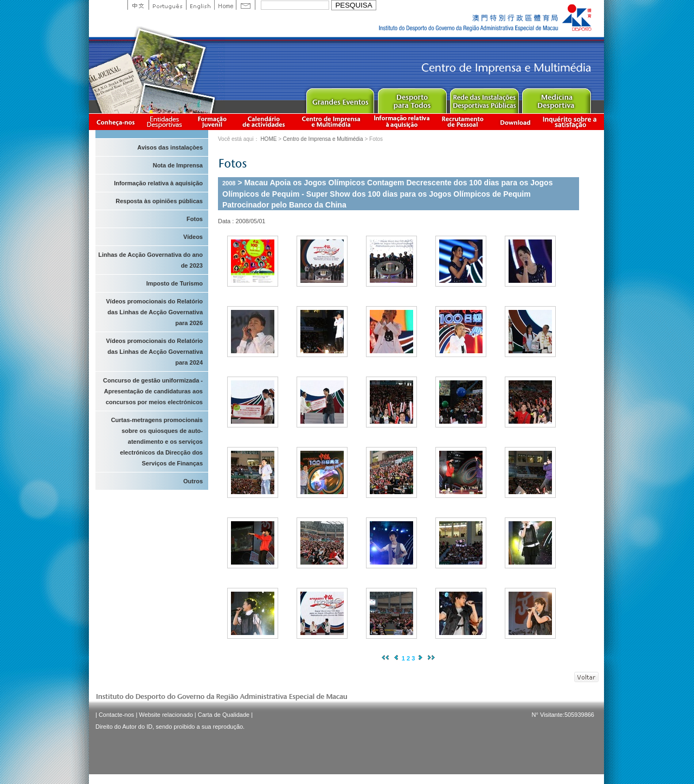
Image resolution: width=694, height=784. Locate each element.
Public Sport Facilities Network (484, 98)
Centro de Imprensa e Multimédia (332, 122)
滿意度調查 (571, 122)
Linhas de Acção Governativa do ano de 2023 (150, 260)
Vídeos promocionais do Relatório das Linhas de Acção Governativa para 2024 (155, 352)
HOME (268, 139)
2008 (229, 183)
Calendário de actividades (264, 122)
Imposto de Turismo (175, 283)
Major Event (340, 98)
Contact (246, 5)
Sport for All (412, 98)
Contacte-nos (116, 715)
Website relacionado (166, 715)
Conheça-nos (115, 122)
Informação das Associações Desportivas (166, 122)
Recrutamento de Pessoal (463, 122)
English (200, 5)
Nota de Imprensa (178, 165)
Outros (193, 481)
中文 (138, 5)
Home (225, 5)
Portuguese (167, 5)
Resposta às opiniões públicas (159, 201)
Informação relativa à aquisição (402, 122)
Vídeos (193, 237)
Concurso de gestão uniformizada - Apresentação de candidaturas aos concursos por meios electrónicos (153, 391)
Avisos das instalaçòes (170, 147)
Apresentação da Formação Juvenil (212, 122)
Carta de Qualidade (224, 715)
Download (515, 122)
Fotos (195, 219)
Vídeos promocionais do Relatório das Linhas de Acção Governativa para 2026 (155, 312)
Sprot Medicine (556, 98)
